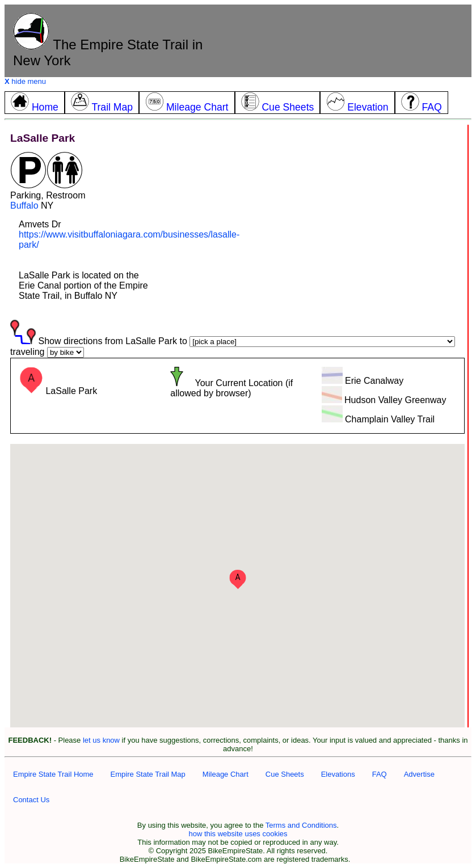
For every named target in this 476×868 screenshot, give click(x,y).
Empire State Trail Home (53, 774)
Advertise (419, 774)
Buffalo (24, 206)
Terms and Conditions (301, 825)
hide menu (25, 81)
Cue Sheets (285, 774)
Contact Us (31, 800)
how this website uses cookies (238, 834)
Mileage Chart (226, 774)
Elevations (338, 774)
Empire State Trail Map (148, 774)
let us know (101, 740)
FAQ (380, 774)
